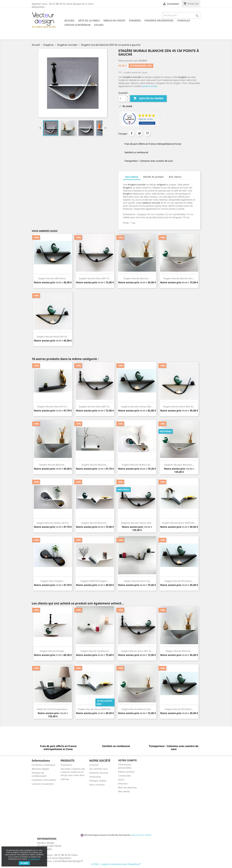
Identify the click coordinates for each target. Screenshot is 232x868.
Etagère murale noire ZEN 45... (53, 337)
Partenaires (95, 777)
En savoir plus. (34, 859)
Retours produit (126, 772)
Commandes (125, 776)
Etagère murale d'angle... (53, 651)
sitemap (65, 779)
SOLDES (99, 25)
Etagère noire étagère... (53, 581)
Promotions (66, 765)
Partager (132, 133)
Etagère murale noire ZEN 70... (95, 278)
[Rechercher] (181, 15)
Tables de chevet (114, 20)
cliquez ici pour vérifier (141, 835)
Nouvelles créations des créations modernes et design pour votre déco (73, 772)
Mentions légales (40, 769)
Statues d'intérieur (77, 25)
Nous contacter (97, 785)
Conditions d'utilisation (44, 765)
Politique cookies (98, 781)
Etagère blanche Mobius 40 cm (53, 523)
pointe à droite (149, 86)
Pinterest (147, 133)
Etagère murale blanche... (137, 278)
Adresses (123, 784)
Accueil (70, 20)
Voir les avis (147, 123)
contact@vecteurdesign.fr (68, 861)
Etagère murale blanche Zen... (179, 278)
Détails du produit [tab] (153, 177)
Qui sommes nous (99, 769)
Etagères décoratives (159, 20)
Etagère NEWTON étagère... (95, 581)
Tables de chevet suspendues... (53, 709)
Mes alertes (124, 791)
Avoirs (121, 780)
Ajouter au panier (148, 99)
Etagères (135, 20)
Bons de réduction (128, 787)
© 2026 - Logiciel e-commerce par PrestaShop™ (116, 864)
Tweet (139, 133)
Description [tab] (132, 177)
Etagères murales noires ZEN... (137, 407)
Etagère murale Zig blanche (95, 651)
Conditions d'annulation (44, 780)
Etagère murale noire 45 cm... (53, 407)
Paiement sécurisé (99, 773)
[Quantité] (122, 99)
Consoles (183, 20)
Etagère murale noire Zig (137, 581)
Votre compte (127, 760)
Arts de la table (89, 20)
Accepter (24, 863)
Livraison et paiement (43, 784)
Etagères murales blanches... (179, 465)
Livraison (94, 765)
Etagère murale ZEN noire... (53, 278)
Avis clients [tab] (175, 177)
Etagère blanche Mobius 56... (137, 465)
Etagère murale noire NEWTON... (179, 523)
